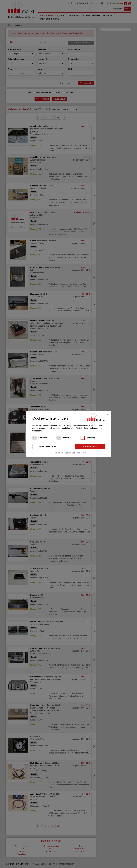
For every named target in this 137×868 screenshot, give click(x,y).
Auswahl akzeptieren (47, 446)
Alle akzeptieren (90, 446)
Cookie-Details (57, 453)
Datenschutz (70, 453)
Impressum (81, 453)
